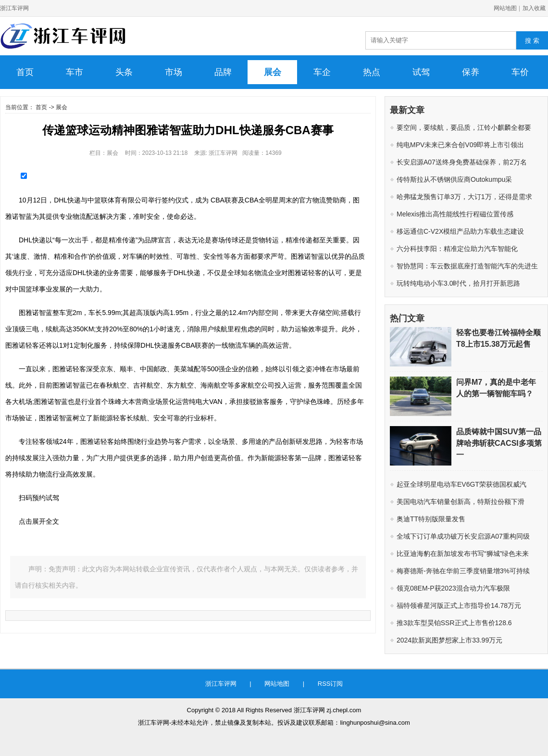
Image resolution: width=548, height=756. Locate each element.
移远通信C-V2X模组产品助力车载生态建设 (460, 231)
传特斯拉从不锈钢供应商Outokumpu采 (454, 179)
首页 (25, 72)
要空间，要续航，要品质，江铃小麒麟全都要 (464, 127)
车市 (75, 72)
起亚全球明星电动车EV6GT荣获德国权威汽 (461, 484)
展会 (273, 72)
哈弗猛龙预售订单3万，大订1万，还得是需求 (464, 197)
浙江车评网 (14, 8)
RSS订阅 (330, 684)
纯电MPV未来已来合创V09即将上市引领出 (460, 145)
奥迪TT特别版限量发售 (431, 519)
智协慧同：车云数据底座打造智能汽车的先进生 (467, 266)
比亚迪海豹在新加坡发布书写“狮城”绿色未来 (463, 554)
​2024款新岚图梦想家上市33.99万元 (449, 640)
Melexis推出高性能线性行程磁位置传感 (455, 214)
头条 (124, 72)
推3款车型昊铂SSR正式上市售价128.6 (454, 623)
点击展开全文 (39, 521)
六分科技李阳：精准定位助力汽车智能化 (457, 249)
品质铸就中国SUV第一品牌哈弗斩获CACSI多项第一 (499, 443)
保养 (471, 72)
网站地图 (505, 8)
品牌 (223, 72)
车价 (520, 72)
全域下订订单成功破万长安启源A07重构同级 (463, 536)
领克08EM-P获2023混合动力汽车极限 (453, 588)
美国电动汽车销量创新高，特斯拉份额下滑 (461, 502)
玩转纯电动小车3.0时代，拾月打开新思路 (458, 283)
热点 (372, 72)
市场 (174, 72)
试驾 (421, 72)
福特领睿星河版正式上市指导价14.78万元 (459, 605)
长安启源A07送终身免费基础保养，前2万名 (462, 162)
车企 (322, 72)
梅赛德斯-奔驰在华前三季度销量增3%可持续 (463, 571)
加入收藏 (534, 8)
